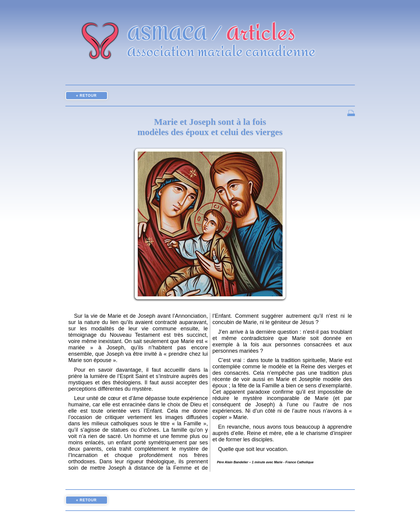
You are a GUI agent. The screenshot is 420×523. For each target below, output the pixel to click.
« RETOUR (86, 96)
